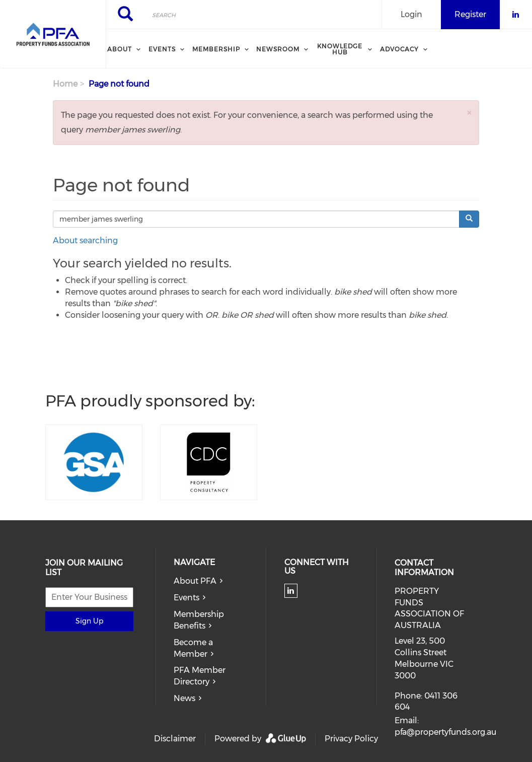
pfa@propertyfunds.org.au (445, 732)
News (184, 698)
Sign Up (89, 621)
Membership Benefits (199, 620)
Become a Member (193, 648)
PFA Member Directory (200, 676)
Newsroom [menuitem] (278, 49)
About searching (85, 240)
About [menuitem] (120, 49)
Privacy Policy (351, 739)
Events (186, 598)
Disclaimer (175, 739)
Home (65, 84)
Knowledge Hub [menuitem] (340, 49)
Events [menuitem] (162, 49)
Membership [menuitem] (216, 49)
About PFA (195, 581)
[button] (469, 113)
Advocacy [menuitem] (399, 49)
